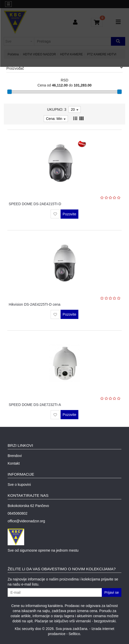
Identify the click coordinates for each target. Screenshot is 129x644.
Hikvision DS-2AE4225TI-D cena (34, 304)
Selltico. (75, 634)
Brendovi (15, 456)
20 (74, 109)
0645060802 (18, 513)
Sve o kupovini (19, 485)
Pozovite (69, 214)
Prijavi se (112, 592)
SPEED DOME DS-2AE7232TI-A (35, 405)
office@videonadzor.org (26, 521)
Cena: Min (56, 119)
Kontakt (14, 463)
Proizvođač (64, 68)
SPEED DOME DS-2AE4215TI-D (35, 204)
